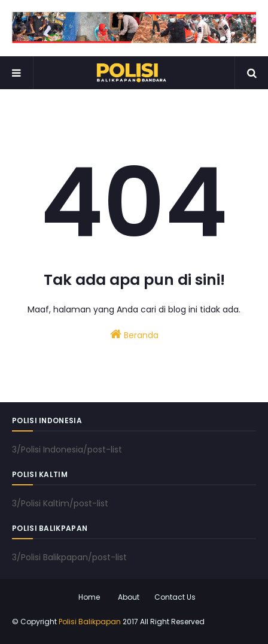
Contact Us (175, 597)
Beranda (134, 335)
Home (89, 597)
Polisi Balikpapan (90, 622)
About (129, 597)
